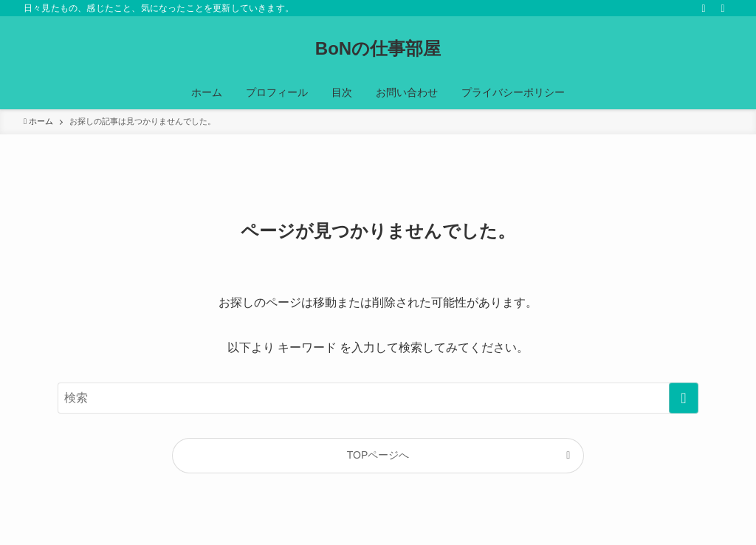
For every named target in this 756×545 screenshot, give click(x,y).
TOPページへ (378, 455)
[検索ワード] (378, 398)
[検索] (723, 8)
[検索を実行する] (684, 398)
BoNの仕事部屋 (378, 49)
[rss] (704, 8)
